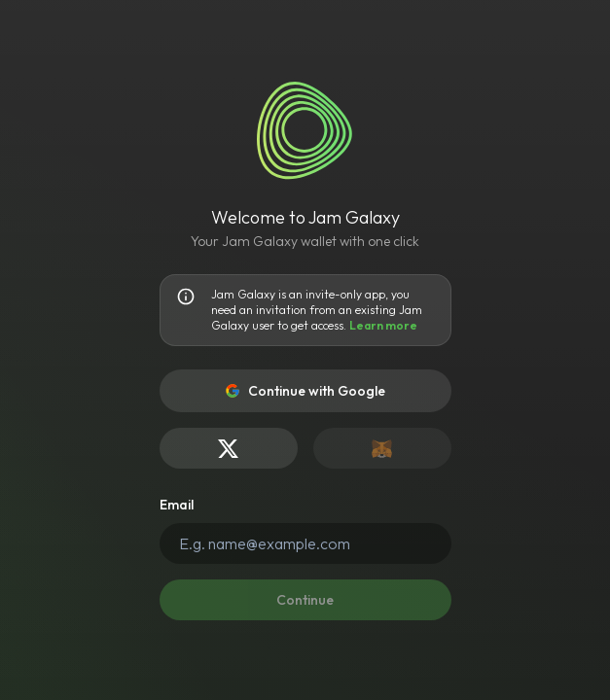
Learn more (383, 325)
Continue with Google (305, 391)
